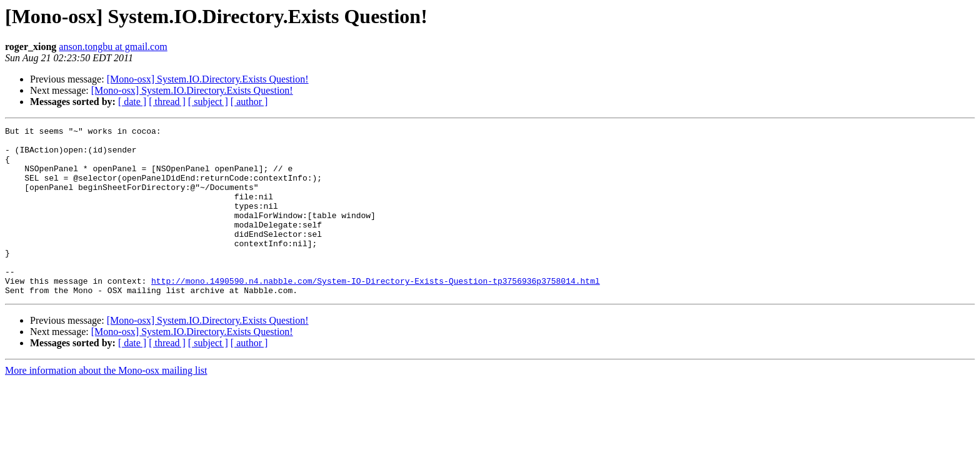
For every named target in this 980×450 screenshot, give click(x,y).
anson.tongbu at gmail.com (113, 47)
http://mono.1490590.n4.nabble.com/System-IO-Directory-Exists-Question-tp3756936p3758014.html (376, 312)
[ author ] (249, 102)
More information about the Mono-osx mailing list (106, 404)
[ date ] (132, 102)
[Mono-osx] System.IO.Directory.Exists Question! (208, 79)
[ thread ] (167, 102)
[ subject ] (208, 102)
